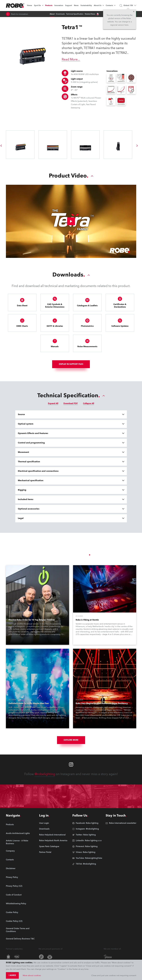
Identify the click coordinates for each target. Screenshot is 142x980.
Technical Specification (75, 14)
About (52, 14)
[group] (137, 146)
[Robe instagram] (71, 764)
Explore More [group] (71, 740)
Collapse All (89, 403)
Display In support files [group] (71, 364)
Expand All (53, 403)
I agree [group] (12, 975)
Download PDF (71, 403)
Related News (90, 14)
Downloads (60, 14)
